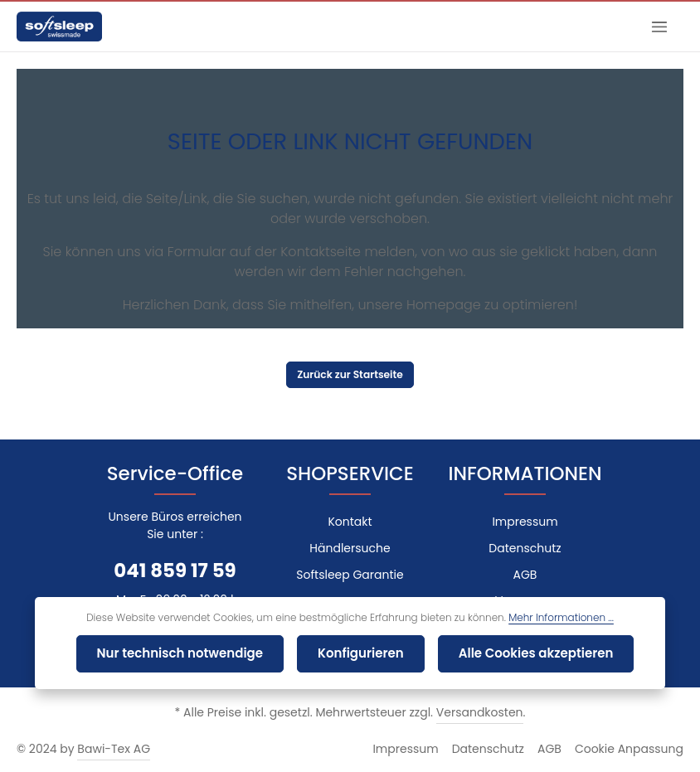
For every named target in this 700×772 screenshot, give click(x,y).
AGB (525, 575)
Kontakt (350, 522)
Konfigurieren (359, 654)
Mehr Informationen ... (542, 619)
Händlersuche (350, 548)
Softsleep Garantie (350, 575)
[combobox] (518, 27)
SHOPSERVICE (350, 473)
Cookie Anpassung (635, 749)
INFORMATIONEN (525, 473)
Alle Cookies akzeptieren (520, 654)
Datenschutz (525, 548)
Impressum (525, 522)
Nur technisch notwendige (194, 654)
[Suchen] (619, 27)
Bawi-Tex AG (106, 749)
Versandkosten (471, 712)
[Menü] (659, 27)
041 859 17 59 (175, 571)
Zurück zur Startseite (350, 375)
